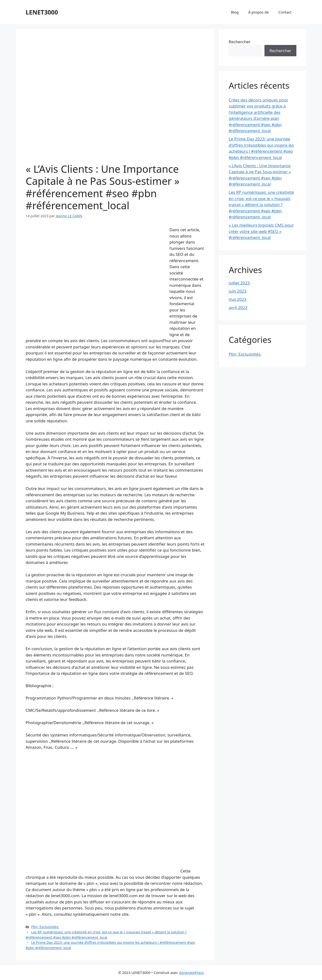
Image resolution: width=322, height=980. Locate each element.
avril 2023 (238, 307)
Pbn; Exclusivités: (45, 927)
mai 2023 (238, 299)
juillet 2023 (239, 283)
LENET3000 (42, 12)
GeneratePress (191, 973)
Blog (235, 12)
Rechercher (240, 42)
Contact (285, 12)
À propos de (259, 12)
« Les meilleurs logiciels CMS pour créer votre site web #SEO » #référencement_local (261, 231)
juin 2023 (238, 291)
